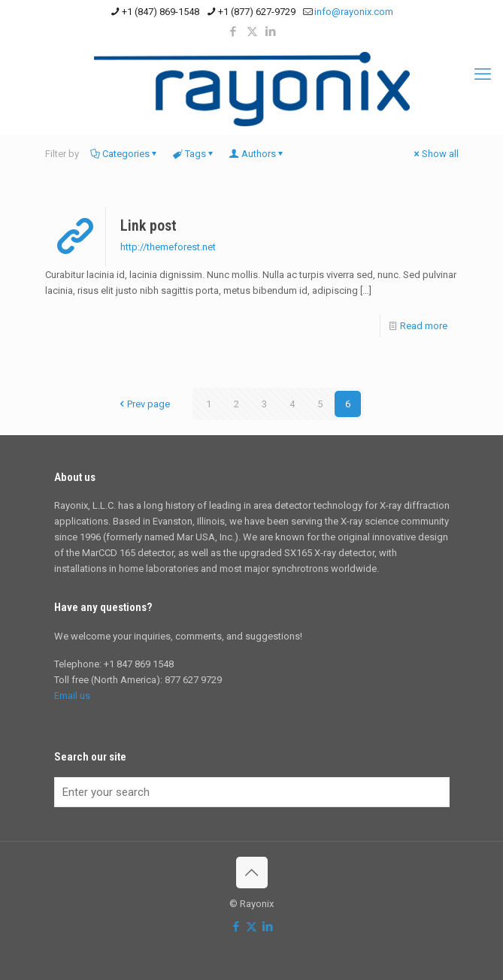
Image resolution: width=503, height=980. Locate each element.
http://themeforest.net (168, 247)
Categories (125, 154)
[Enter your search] (252, 792)
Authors (258, 154)
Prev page (144, 404)
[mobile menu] (483, 74)
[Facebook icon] (233, 32)
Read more (424, 326)
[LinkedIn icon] (271, 32)
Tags (194, 154)
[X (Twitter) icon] (252, 32)
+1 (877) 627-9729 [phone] (257, 12)
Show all (435, 154)
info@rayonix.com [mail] (354, 12)
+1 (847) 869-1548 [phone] (161, 12)
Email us (72, 696)
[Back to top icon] (252, 873)
